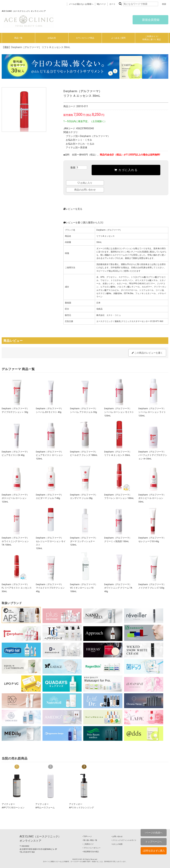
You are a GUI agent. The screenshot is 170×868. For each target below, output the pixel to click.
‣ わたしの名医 (117, 844)
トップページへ (154, 842)
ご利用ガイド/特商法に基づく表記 (152, 38)
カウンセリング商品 (85, 38)
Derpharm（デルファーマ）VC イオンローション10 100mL (84, 588)
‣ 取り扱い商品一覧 (90, 840)
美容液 (84, 147)
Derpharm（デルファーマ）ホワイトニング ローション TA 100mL (15, 541)
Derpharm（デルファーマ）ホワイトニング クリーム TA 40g (118, 588)
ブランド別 (72, 136)
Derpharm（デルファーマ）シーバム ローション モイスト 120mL (119, 412)
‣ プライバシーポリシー (91, 848)
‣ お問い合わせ (117, 836)
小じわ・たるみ (86, 144)
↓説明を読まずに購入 (154, 851)
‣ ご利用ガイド (88, 844)
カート (112, 4)
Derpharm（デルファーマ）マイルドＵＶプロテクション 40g (50, 588)
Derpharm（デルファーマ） (95, 136)
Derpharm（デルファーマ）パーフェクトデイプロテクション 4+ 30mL (153, 455)
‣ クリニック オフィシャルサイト (124, 840)
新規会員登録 (150, 20)
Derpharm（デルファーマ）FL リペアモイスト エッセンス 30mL (17, 588)
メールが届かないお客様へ (81, 4)
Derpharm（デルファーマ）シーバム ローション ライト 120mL (152, 412)
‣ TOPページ (87, 836)
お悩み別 (52, 38)
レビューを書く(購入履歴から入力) (83, 222)
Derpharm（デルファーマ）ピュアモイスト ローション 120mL (49, 455)
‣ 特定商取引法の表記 (91, 852)
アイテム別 (72, 147)
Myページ (101, 4)
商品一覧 (18, 38)
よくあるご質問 (118, 38)
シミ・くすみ (85, 140)
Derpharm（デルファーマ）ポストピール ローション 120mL (15, 498)
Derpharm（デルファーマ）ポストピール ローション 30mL (152, 498)
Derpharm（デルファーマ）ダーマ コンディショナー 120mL (84, 541)
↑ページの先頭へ (154, 833)
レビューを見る (73, 209)
